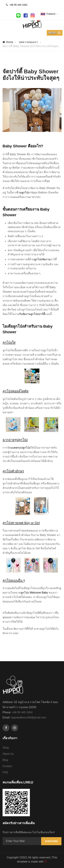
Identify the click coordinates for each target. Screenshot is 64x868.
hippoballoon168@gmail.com (29, 717)
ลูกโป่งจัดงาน (42, 259)
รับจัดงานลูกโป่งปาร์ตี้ (32, 314)
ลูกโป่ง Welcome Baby (34, 593)
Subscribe (51, 841)
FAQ (5, 772)
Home (8, 42)
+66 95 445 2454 (18, 5)
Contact (7, 766)
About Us (8, 754)
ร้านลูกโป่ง (23, 192)
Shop (6, 748)
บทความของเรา (28, 42)
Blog (5, 760)
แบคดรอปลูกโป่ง (21, 448)
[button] (55, 33)
